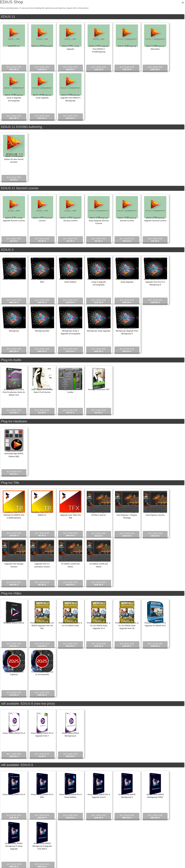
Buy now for (14, 68)
